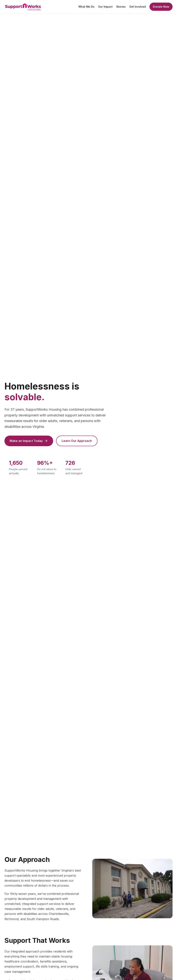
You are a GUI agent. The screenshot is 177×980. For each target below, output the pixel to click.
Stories (121, 7)
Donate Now (161, 7)
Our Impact (105, 7)
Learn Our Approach (77, 441)
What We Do (86, 7)
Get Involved (138, 7)
